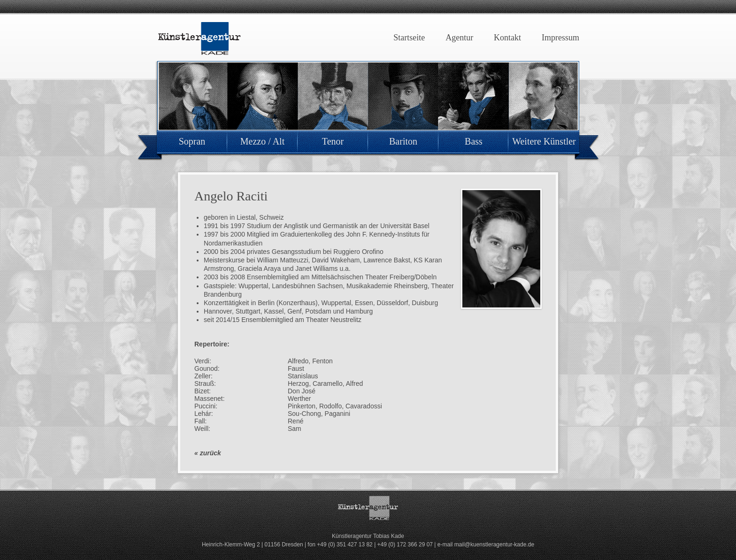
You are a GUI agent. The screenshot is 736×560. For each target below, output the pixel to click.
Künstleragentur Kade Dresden (199, 39)
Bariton (403, 141)
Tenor (333, 141)
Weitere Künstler (544, 141)
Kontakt (507, 38)
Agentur (459, 38)
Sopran (192, 141)
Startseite (409, 38)
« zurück (208, 453)
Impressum (560, 38)
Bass (474, 141)
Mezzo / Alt (262, 141)
